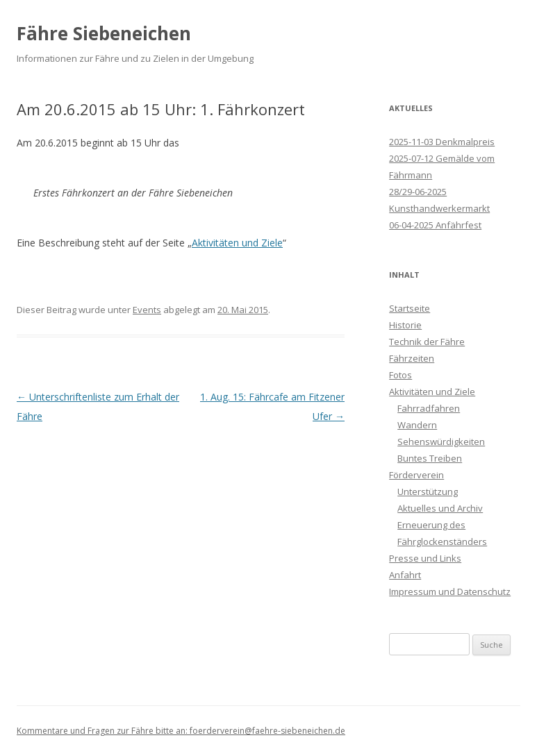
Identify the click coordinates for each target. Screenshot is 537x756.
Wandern (417, 425)
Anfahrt (405, 575)
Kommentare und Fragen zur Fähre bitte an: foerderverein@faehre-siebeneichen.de (181, 731)
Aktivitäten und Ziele (237, 243)
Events (147, 310)
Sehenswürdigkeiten (441, 442)
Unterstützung (428, 492)
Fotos (400, 375)
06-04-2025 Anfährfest (435, 225)
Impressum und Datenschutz (450, 591)
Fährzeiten (412, 358)
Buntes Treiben (430, 458)
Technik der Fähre (427, 342)
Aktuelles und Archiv (440, 508)
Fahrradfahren (429, 408)
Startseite (410, 308)
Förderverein (416, 475)
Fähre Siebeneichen (104, 33)
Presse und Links (425, 558)
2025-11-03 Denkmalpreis (442, 142)
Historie (405, 325)
